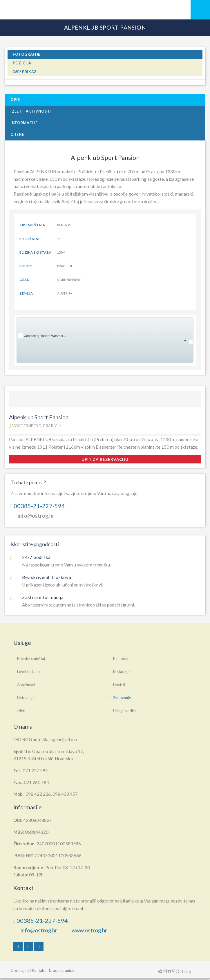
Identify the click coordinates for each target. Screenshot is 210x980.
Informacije (24, 123)
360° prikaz (25, 72)
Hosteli (119, 685)
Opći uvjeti (20, 970)
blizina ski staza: (35, 252)
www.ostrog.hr (89, 930)
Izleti (21, 711)
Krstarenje (122, 672)
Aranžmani (26, 685)
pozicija (22, 63)
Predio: (27, 266)
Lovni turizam (28, 672)
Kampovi (121, 658)
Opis (15, 100)
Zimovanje (122, 698)
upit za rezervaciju (105, 459)
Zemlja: (27, 293)
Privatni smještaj (31, 658)
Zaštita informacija (43, 597)
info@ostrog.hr (36, 516)
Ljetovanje (26, 698)
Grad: (25, 280)
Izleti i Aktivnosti (31, 111)
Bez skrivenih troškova (47, 577)
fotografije (27, 54)
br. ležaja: (29, 239)
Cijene (17, 135)
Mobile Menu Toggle (200, 10)
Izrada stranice (61, 970)
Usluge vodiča (125, 711)
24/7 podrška (36, 557)
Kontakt (39, 970)
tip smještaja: (33, 225)
